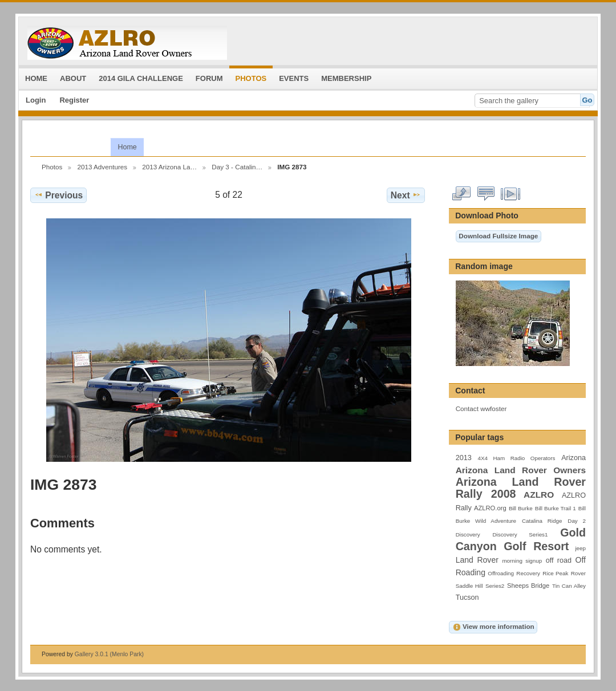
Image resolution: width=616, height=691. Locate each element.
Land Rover (477, 560)
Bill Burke (521, 508)
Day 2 (577, 521)
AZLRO (539, 495)
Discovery (468, 534)
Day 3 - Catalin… (237, 167)
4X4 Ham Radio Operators (516, 458)
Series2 (495, 586)
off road (559, 560)
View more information (493, 627)
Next (406, 195)
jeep (580, 548)
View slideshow (511, 194)
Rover (578, 573)
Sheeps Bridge (528, 586)
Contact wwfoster (481, 408)
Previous (58, 195)
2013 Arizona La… (169, 167)
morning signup (522, 561)
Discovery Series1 (520, 534)
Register (74, 100)
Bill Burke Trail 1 (556, 508)
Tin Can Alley (569, 586)
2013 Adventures (102, 167)
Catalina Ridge (542, 521)
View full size (462, 194)
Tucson (467, 597)
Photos (52, 167)
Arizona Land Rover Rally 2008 (521, 488)
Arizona (574, 458)
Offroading (501, 573)
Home (127, 147)
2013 (464, 458)
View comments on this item (486, 194)
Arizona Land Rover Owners (521, 470)
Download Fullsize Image (498, 236)
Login (36, 100)
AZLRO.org (490, 508)
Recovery (528, 573)
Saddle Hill (469, 586)
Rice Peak (555, 573)
